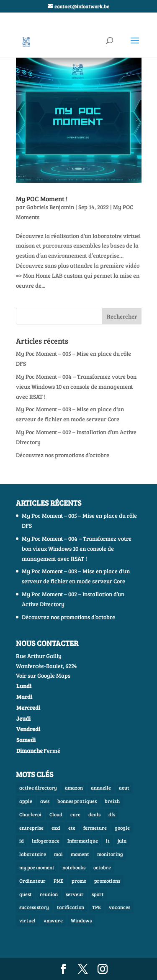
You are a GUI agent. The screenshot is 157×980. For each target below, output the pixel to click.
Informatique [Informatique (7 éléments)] (83, 841)
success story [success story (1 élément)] (34, 907)
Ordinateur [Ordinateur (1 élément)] (32, 881)
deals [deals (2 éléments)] (94, 814)
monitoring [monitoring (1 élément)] (110, 854)
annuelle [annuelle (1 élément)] (101, 788)
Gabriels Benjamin (50, 207)
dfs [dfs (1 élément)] (112, 814)
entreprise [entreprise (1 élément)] (31, 828)
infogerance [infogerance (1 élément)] (46, 841)
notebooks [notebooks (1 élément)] (74, 867)
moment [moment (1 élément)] (80, 854)
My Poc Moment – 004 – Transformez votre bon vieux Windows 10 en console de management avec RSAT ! (76, 386)
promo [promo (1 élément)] (79, 881)
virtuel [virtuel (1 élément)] (27, 920)
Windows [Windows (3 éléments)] (81, 920)
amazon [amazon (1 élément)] (74, 788)
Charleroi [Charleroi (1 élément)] (30, 814)
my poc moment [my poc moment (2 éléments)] (37, 867)
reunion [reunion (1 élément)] (49, 894)
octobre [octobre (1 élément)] (102, 867)
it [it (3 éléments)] (108, 841)
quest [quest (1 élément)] (26, 894)
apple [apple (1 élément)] (26, 801)
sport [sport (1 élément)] (98, 894)
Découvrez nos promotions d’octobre (63, 455)
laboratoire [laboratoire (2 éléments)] (33, 854)
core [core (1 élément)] (75, 814)
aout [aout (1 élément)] (124, 788)
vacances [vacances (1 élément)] (120, 907)
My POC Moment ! (42, 199)
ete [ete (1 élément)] (72, 828)
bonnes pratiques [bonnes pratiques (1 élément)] (77, 801)
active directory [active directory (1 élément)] (38, 788)
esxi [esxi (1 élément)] (56, 828)
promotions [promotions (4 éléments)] (107, 881)
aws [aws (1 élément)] (45, 801)
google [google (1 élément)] (122, 828)
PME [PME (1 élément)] (59, 881)
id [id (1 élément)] (22, 841)
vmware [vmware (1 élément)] (53, 920)
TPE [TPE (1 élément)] (97, 907)
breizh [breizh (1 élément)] (112, 801)
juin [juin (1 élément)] (122, 841)
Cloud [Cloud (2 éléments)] (56, 814)
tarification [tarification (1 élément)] (71, 907)
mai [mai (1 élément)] (58, 854)
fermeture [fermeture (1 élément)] (95, 828)
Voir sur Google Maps (43, 675)
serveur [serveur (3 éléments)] (75, 894)
